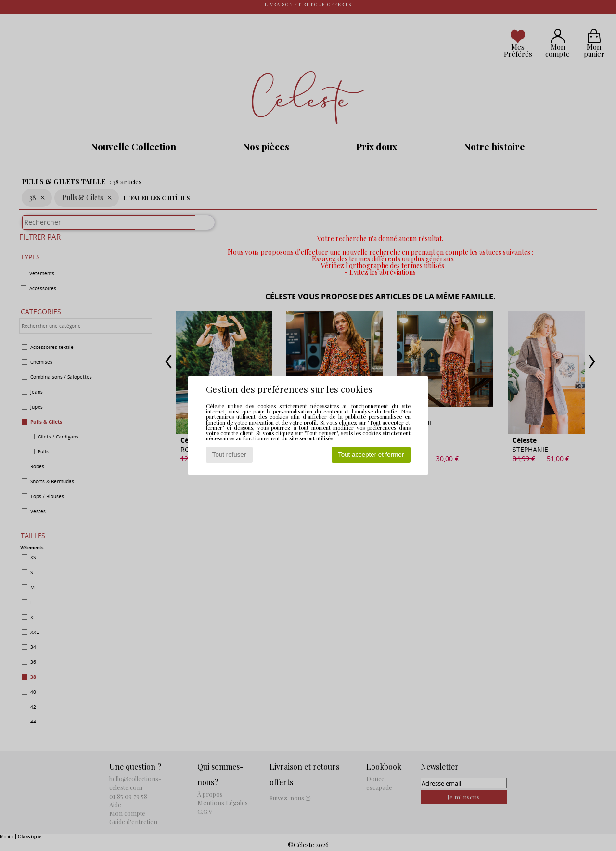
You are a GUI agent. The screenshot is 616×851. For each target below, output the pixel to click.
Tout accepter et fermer (371, 455)
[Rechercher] (201, 227)
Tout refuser (229, 455)
